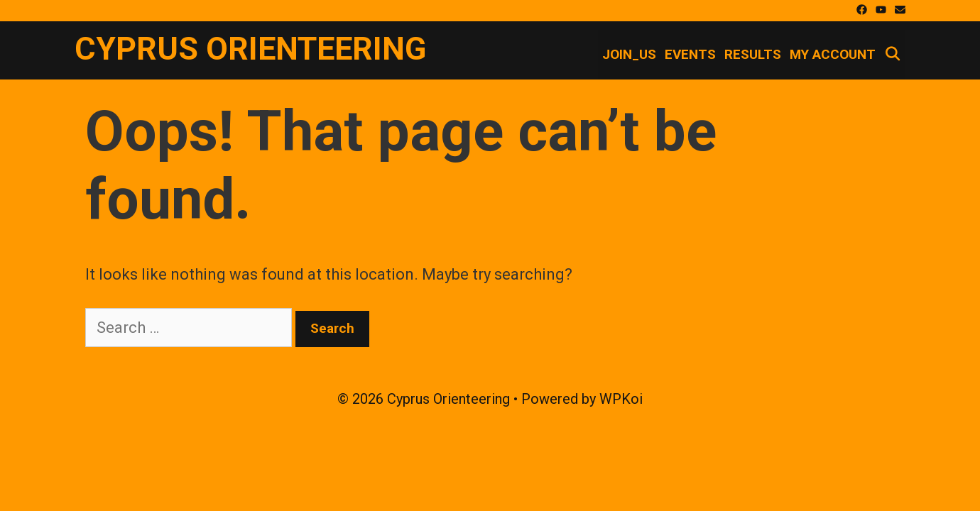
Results (753, 54)
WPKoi (621, 399)
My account (833, 54)
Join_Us (629, 54)
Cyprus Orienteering (250, 49)
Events (690, 54)
